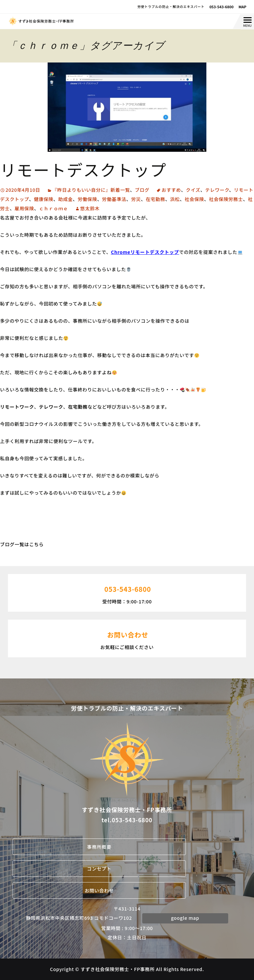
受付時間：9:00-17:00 (127, 592)
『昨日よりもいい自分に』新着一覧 (91, 190)
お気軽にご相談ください (127, 638)
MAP (242, 7)
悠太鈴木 (90, 208)
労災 (136, 199)
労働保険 (87, 199)
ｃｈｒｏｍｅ (54, 208)
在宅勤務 (156, 199)
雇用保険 (24, 208)
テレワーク (217, 190)
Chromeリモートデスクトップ (145, 252)
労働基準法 (114, 199)
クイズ (193, 190)
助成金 (65, 199)
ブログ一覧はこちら (22, 544)
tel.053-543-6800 (127, 820)
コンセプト (99, 869)
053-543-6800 (221, 7)
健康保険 (43, 199)
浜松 (175, 199)
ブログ (142, 190)
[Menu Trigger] (247, 22)
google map (185, 918)
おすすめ (171, 190)
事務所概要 (99, 847)
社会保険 (194, 199)
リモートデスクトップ (83, 169)
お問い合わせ (99, 890)
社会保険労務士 (226, 199)
